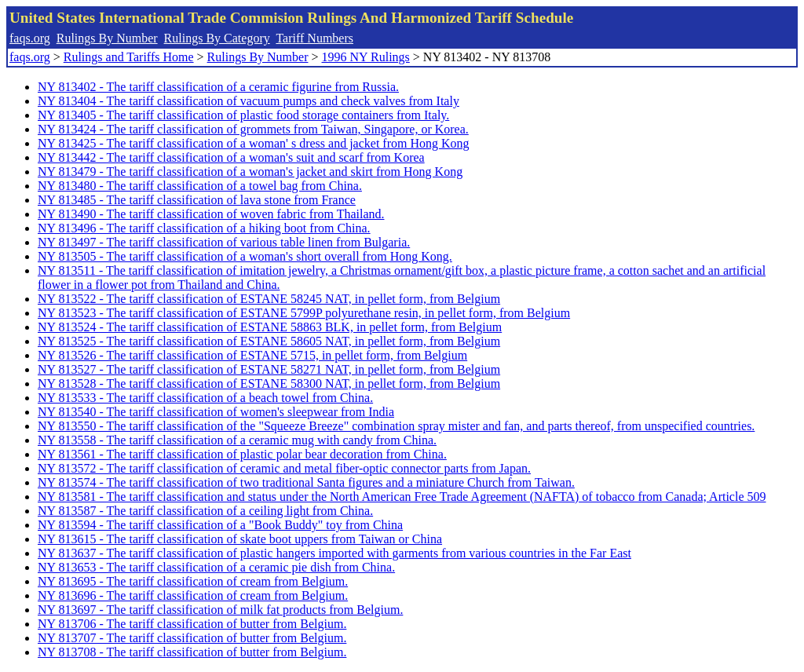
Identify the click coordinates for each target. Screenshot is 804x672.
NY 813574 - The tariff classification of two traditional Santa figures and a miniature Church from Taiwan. (306, 482)
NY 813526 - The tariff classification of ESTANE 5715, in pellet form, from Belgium (252, 355)
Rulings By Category (217, 38)
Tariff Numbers (314, 38)
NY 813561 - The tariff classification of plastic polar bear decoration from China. (242, 454)
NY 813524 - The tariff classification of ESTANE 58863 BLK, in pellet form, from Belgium (270, 327)
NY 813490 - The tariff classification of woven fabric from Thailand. (211, 214)
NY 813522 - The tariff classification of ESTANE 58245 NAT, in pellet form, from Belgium (269, 299)
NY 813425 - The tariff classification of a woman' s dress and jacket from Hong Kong (254, 143)
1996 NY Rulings (366, 57)
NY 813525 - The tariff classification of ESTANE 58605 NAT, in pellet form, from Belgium (269, 341)
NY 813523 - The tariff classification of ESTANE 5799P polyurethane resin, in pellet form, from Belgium (304, 313)
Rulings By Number (107, 38)
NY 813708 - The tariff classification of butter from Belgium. (192, 652)
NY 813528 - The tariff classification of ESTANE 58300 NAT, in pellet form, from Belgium (269, 383)
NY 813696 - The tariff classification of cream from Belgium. (193, 595)
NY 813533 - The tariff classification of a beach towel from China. (205, 398)
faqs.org (30, 38)
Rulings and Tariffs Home (129, 57)
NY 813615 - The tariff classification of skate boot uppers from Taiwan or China (240, 539)
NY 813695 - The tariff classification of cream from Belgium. (193, 581)
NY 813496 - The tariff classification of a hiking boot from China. (204, 228)
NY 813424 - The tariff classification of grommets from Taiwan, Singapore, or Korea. (253, 129)
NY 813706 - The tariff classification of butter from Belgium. (192, 624)
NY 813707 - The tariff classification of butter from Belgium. (192, 638)
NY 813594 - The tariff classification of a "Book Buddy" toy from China (220, 525)
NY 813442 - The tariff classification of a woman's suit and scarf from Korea (231, 157)
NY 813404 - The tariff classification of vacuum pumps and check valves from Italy (249, 101)
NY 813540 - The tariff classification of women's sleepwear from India (216, 412)
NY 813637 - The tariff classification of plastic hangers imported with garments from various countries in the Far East (334, 553)
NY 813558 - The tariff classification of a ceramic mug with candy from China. (237, 440)
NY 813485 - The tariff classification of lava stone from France (197, 200)
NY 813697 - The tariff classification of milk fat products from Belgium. (220, 610)
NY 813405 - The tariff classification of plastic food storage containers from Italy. (243, 115)
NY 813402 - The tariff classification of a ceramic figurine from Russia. (218, 87)
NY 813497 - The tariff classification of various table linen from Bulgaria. (224, 242)
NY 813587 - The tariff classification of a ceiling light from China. (205, 511)
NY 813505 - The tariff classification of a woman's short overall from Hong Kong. (245, 256)
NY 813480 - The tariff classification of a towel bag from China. (200, 186)
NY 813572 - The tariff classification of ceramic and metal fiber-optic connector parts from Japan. (284, 468)
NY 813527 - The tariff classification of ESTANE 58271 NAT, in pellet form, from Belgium (269, 369)
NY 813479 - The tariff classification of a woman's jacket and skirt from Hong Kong (250, 172)
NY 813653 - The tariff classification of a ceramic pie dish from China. (216, 567)
